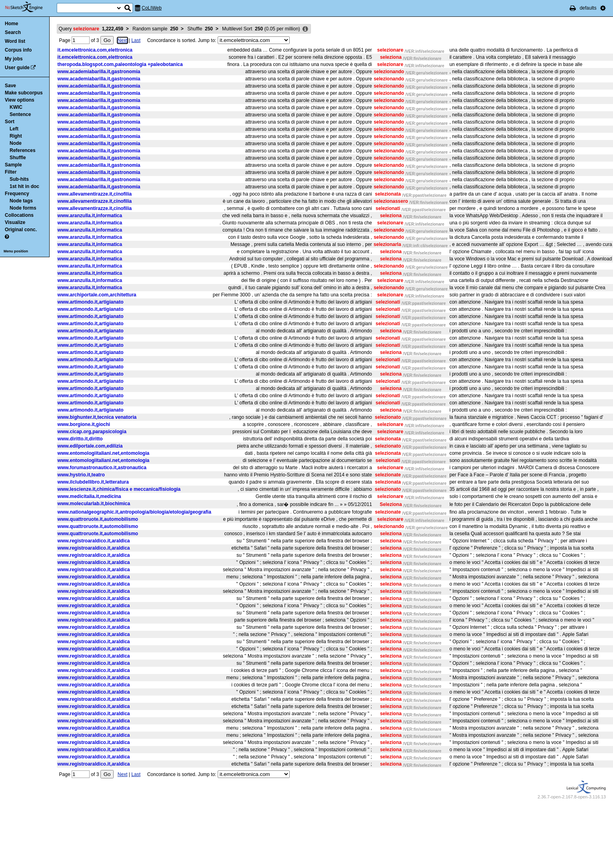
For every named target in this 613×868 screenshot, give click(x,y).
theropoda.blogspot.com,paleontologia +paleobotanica (120, 64)
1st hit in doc (24, 186)
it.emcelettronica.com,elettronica (95, 50)
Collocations (19, 215)
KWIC (16, 107)
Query (91, 29)
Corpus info (18, 50)
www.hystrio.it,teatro (81, 475)
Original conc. (21, 230)
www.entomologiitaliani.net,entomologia (104, 453)
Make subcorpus (24, 93)
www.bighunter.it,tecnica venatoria (97, 417)
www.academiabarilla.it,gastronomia (99, 72)
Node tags (21, 201)
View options (20, 100)
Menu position (16, 251)
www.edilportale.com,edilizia (90, 446)
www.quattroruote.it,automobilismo (98, 519)
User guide (17, 68)
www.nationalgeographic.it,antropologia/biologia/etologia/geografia (134, 512)
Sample (13, 165)
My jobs (14, 59)
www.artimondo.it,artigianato (91, 302)
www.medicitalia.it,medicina (89, 496)
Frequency (17, 194)
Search (13, 32)
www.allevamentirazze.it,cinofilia (95, 194)
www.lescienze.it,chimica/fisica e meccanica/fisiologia (119, 489)
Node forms (23, 208)
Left (14, 129)
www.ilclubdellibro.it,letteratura (93, 482)
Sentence (20, 114)
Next (123, 40)
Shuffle (18, 158)
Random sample (155, 29)
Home (11, 24)
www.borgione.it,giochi (84, 424)
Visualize (15, 222)
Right (16, 136)
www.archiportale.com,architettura (97, 295)
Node (16, 143)
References (23, 150)
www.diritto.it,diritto (80, 439)
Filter (11, 172)
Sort (10, 122)
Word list (15, 41)
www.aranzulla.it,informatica (90, 216)
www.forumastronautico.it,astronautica (102, 468)
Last (136, 40)
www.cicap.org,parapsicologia (92, 432)
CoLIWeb (152, 8)
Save (10, 86)
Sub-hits (19, 179)
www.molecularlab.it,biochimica (94, 504)
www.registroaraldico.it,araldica (94, 541)
